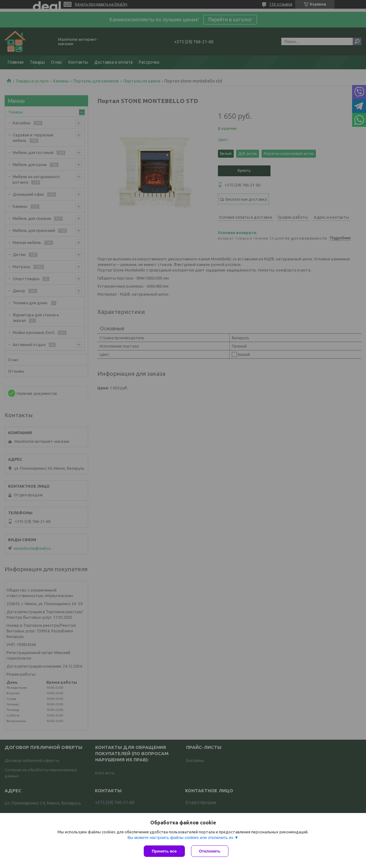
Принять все (164, 851)
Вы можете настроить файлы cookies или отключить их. (181, 838)
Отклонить (210, 851)
